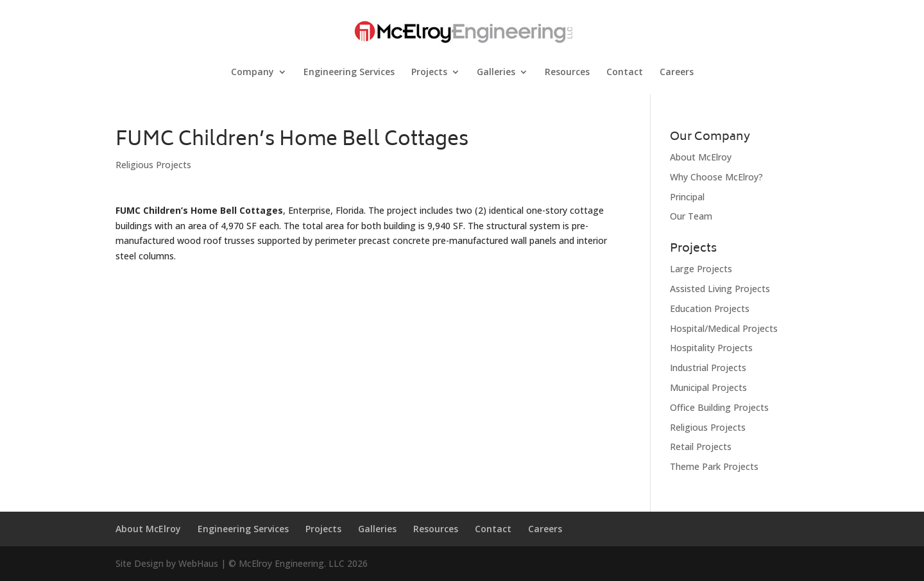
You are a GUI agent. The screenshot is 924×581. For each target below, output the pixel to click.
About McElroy (701, 157)
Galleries (496, 73)
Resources (567, 73)
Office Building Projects (719, 407)
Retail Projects (701, 447)
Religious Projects (153, 165)
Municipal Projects (708, 387)
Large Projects (701, 269)
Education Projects (710, 308)
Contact (625, 73)
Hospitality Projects (711, 348)
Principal (687, 197)
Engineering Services (349, 73)
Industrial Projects (708, 368)
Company (252, 73)
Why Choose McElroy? (716, 177)
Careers (677, 73)
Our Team (691, 216)
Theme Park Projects (714, 466)
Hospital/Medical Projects (724, 328)
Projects (429, 73)
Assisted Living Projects (720, 289)
